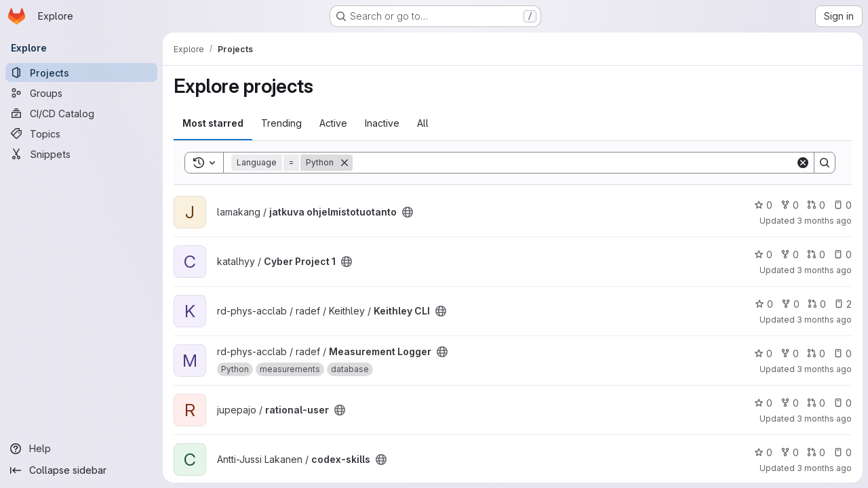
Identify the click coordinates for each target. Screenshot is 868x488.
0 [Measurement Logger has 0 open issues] (843, 353)
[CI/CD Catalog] (81, 113)
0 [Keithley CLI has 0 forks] (790, 304)
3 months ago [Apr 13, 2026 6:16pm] (824, 468)
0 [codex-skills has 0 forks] (790, 452)
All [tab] (423, 123)
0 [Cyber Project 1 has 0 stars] (763, 255)
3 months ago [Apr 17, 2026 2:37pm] (824, 270)
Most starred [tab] (213, 123)
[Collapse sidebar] (81, 470)
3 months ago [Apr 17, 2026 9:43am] (824, 320)
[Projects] (81, 73)
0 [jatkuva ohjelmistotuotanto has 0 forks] (790, 205)
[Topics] (81, 134)
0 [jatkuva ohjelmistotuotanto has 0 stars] (763, 205)
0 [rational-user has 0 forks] (790, 403)
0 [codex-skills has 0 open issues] (843, 452)
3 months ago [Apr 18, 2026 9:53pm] (824, 221)
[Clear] (803, 163)
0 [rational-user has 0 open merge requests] (816, 403)
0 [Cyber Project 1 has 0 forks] (790, 255)
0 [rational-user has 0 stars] (763, 403)
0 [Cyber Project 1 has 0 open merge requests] (816, 255)
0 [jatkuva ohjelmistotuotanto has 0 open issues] (843, 205)
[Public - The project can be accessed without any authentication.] (408, 212)
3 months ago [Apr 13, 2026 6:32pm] (824, 419)
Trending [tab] (281, 123)
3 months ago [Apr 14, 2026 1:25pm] (824, 369)
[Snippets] (81, 154)
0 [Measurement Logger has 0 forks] (790, 353)
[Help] (81, 449)
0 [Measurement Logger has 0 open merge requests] (816, 353)
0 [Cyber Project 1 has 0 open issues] (843, 255)
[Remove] (344, 163)
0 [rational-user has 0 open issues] (843, 403)
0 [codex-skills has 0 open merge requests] (816, 452)
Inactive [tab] (382, 123)
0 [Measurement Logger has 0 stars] (763, 353)
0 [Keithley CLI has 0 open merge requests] (817, 304)
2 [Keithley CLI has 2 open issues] (843, 304)
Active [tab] (333, 123)
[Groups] (81, 93)
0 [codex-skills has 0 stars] (763, 452)
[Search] (574, 163)
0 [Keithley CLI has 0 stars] (764, 304)
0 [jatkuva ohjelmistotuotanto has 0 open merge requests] (816, 205)
